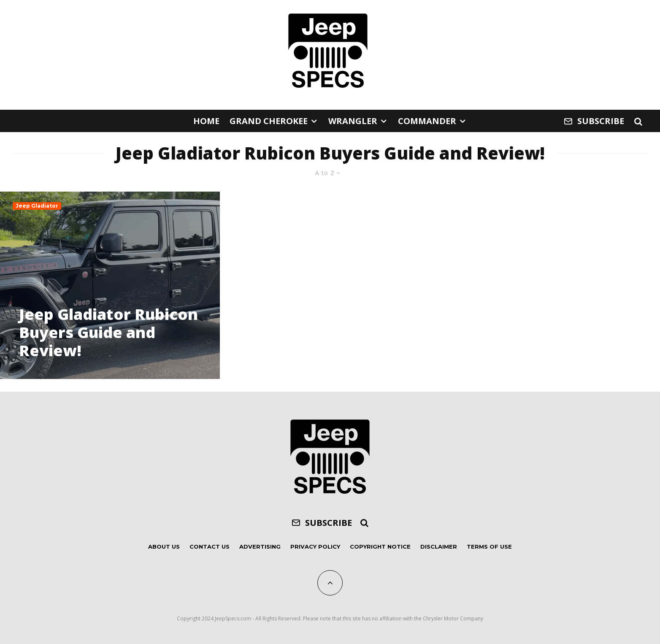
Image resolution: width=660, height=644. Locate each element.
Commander (427, 121)
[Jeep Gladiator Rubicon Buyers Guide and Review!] (110, 285)
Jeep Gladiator (37, 206)
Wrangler (353, 121)
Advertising (260, 547)
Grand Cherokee (269, 121)
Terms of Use (489, 547)
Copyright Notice (380, 547)
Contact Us (210, 547)
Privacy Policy (315, 547)
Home (206, 121)
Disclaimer (439, 547)
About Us (164, 547)
